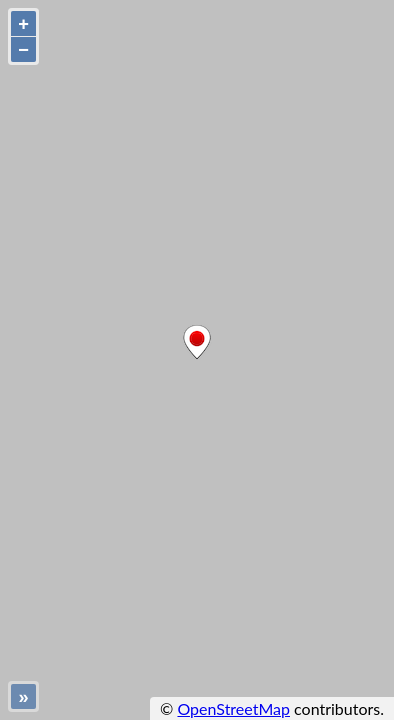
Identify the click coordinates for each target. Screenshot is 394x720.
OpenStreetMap (233, 708)
